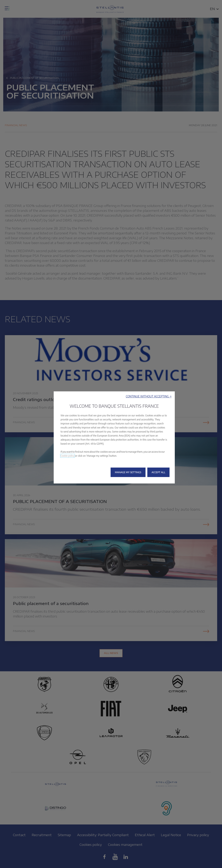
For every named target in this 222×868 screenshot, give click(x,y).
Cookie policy (68, 456)
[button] (149, 396)
